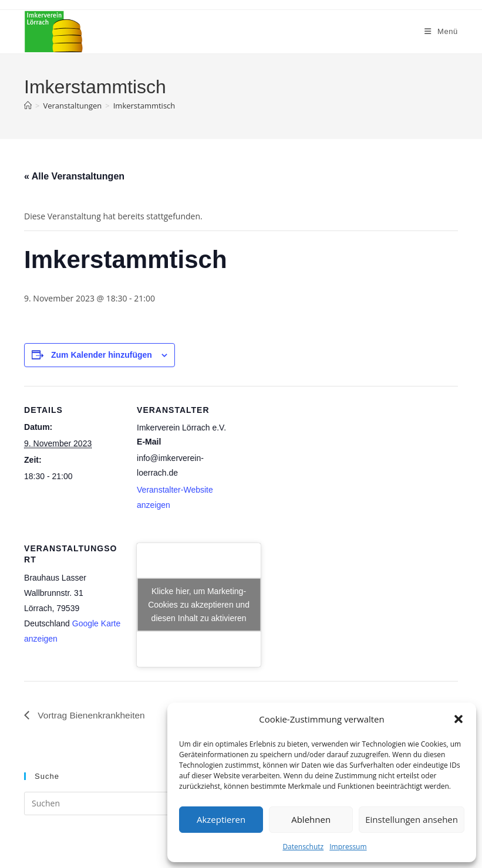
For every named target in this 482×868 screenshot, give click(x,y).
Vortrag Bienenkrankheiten (92, 715)
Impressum (348, 847)
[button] (459, 719)
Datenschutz (303, 847)
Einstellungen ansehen (412, 819)
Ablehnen (311, 819)
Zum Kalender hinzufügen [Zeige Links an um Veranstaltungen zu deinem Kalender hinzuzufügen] (102, 355)
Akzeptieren (221, 819)
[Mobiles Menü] (441, 31)
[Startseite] (28, 106)
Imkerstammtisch (144, 106)
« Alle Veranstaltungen (74, 176)
